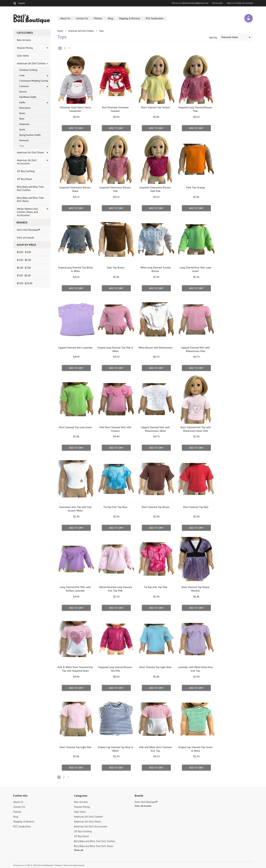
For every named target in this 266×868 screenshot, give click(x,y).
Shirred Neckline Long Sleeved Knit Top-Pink (115, 589)
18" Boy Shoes (25, 179)
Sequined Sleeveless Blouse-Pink (115, 189)
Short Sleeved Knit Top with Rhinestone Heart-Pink (196, 429)
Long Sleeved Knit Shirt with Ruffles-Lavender (75, 589)
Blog (111, 18)
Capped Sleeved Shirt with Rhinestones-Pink (195, 349)
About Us (65, 18)
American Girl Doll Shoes (30, 152)
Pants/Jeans (25, 108)
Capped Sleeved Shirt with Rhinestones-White (155, 429)
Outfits (22, 102)
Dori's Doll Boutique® (28, 230)
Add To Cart (76, 128)
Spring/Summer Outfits (30, 135)
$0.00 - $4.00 (24, 252)
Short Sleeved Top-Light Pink (75, 747)
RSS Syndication (155, 18)
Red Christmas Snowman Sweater (115, 109)
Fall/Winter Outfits (28, 97)
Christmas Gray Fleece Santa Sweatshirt (75, 109)
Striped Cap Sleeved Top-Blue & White (115, 749)
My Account (217, 3)
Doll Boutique (32, 19)
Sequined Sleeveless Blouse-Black (75, 189)
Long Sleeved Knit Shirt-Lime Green (196, 269)
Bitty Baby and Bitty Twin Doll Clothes (30, 188)
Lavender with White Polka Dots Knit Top (196, 669)
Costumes (24, 86)
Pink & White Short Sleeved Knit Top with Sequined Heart (75, 669)
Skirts (22, 119)
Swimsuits (24, 140)
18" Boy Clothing (26, 171)
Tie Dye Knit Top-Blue (115, 507)
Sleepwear (24, 124)
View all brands (26, 238)
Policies (98, 18)
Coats (22, 75)
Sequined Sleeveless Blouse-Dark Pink (155, 189)
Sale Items (23, 56)
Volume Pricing (25, 48)
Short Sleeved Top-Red (196, 507)
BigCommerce (79, 865)
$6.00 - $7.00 (24, 268)
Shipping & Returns (129, 18)
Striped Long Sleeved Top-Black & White (75, 269)
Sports (22, 130)
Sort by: (213, 37)
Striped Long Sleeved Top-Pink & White (115, 349)
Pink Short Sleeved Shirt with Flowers (115, 429)
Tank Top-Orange (195, 187)
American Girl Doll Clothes (31, 63)
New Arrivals (24, 40)
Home (60, 31)
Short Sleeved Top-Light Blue (155, 667)
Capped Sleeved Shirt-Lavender (75, 348)
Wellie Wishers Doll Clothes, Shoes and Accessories (28, 212)
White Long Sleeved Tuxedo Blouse (155, 269)
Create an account (244, 3)
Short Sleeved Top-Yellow (155, 107)
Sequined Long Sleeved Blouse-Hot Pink (115, 669)
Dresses (23, 92)
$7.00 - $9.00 (24, 275)
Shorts (22, 113)
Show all (79, 850)
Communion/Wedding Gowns (33, 81)
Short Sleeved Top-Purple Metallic (195, 589)
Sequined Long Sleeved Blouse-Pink (196, 109)
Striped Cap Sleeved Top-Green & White (195, 749)
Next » (70, 49)
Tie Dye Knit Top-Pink (155, 587)
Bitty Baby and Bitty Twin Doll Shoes (30, 199)
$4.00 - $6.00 (24, 260)
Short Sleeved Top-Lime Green (75, 427)
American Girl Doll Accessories (27, 162)
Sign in (230, 3)
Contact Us (82, 18)
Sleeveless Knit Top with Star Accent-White (75, 509)
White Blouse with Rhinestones (155, 348)
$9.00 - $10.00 (25, 283)
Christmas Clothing (28, 70)
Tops (22, 146)
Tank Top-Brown (115, 268)
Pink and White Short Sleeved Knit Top (155, 749)
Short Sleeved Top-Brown (155, 507)
